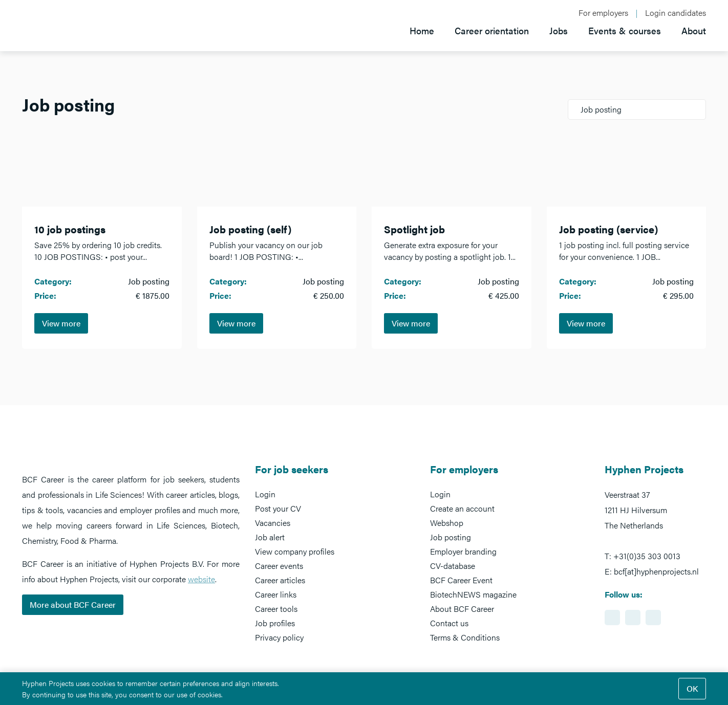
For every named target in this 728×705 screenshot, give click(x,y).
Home (422, 30)
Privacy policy (279, 637)
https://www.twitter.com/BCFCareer (653, 618)
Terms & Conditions (465, 637)
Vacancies (273, 523)
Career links (276, 594)
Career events (279, 566)
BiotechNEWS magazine (473, 594)
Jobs (559, 30)
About (694, 30)
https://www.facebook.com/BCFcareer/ (633, 618)
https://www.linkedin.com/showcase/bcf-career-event (612, 618)
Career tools (276, 609)
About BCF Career (462, 609)
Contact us (449, 623)
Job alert (270, 537)
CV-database (453, 566)
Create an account (462, 508)
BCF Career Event (461, 580)
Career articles (280, 580)
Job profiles (275, 623)
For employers (603, 13)
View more (61, 323)
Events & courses (625, 30)
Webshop (447, 523)
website (201, 579)
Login (265, 494)
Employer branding (463, 551)
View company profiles (295, 551)
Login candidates (676, 13)
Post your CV (278, 508)
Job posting (451, 537)
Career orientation (492, 30)
